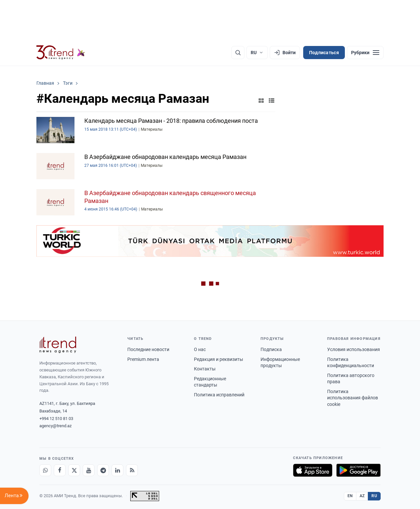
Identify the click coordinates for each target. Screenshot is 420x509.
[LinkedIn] (117, 470)
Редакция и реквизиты (219, 359)
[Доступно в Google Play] (358, 470)
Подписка (271, 349)
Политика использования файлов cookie (353, 398)
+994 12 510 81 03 (56, 419)
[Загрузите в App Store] (313, 470)
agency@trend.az (55, 426)
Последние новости (148, 349)
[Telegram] (103, 470)
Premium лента (143, 359)
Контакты (205, 369)
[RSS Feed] (132, 470)
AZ (362, 496)
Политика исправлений (219, 395)
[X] (74, 470)
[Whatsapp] (45, 470)
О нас (200, 349)
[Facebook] (60, 470)
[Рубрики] (365, 53)
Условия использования (354, 349)
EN (350, 496)
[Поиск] (238, 53)
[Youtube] (89, 470)
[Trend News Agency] (58, 345)
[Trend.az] (61, 53)
